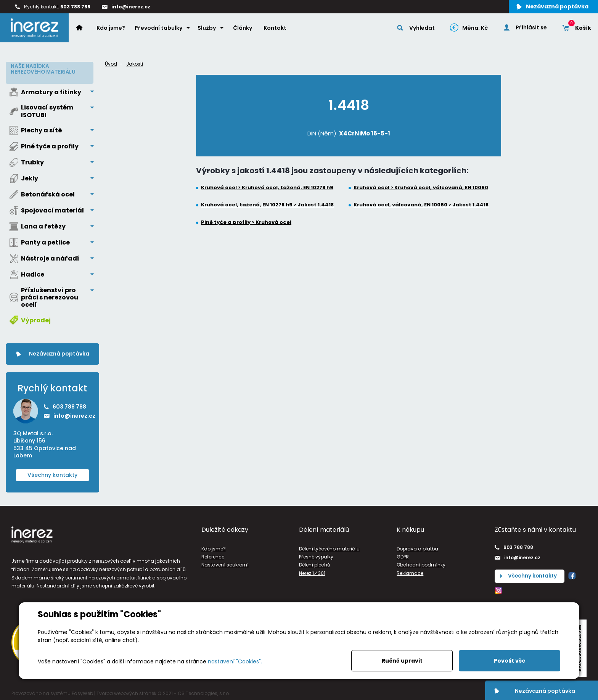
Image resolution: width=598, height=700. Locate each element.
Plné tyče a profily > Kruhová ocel (246, 222)
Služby (207, 29)
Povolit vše (510, 661)
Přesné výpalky (316, 555)
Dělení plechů (315, 563)
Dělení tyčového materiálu (329, 547)
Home (84, 29)
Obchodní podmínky (421, 563)
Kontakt (276, 29)
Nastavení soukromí (225, 563)
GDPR (403, 555)
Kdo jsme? (112, 29)
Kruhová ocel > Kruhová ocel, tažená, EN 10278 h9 (267, 188)
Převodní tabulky (159, 29)
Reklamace (410, 571)
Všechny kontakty (52, 473)
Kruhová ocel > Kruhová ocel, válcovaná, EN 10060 (421, 188)
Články (243, 29)
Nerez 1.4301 (312, 571)
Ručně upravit (402, 661)
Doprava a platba (417, 547)
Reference (213, 555)
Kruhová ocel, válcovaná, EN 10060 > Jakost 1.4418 (421, 205)
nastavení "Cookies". (235, 661)
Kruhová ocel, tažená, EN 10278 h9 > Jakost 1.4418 (267, 205)
